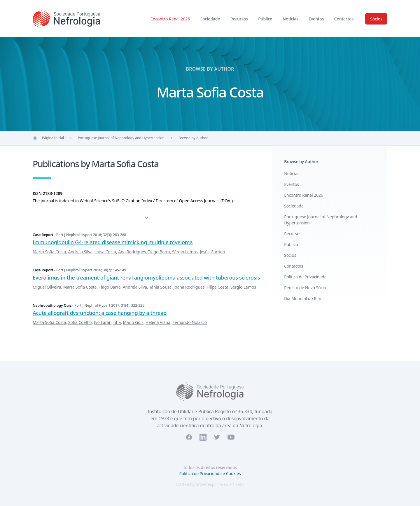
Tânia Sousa (160, 287)
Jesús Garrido (212, 252)
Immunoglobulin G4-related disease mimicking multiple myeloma (113, 242)
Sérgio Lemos (185, 252)
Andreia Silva (80, 252)
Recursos (240, 19)
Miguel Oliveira (47, 287)
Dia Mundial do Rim (303, 298)
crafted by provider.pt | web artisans (210, 484)
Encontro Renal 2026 (171, 19)
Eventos (317, 19)
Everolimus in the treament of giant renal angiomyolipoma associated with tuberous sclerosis (146, 278)
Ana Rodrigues (132, 252)
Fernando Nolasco (190, 322)
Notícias (291, 19)
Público (266, 19)
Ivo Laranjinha (107, 322)
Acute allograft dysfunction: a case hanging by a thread (100, 313)
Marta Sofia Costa (49, 252)
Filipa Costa (218, 287)
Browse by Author (193, 138)
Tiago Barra (159, 252)
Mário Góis (133, 322)
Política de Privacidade (305, 277)
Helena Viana (158, 322)
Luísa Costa (105, 252)
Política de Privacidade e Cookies (210, 473)
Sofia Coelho (80, 322)
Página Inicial (53, 138)
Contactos (344, 19)
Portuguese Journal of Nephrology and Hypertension (121, 138)
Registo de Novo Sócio (305, 288)
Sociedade (211, 19)
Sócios (376, 19)
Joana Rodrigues (189, 287)
